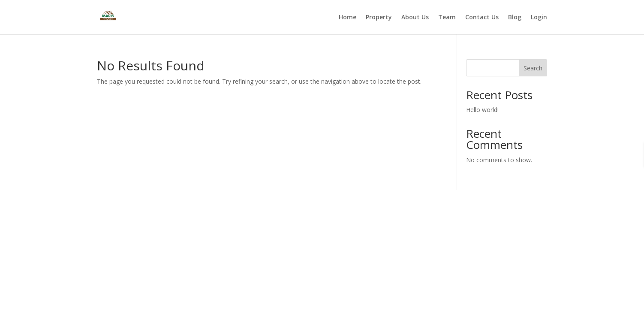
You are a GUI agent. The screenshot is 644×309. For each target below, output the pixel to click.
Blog (515, 18)
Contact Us (482, 18)
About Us (415, 18)
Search (533, 68)
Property (379, 18)
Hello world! (482, 110)
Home (348, 18)
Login (539, 18)
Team (447, 18)
